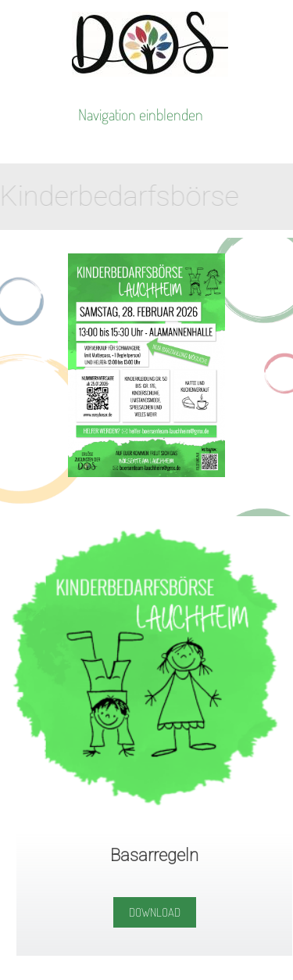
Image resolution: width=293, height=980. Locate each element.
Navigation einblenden (141, 114)
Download (155, 912)
